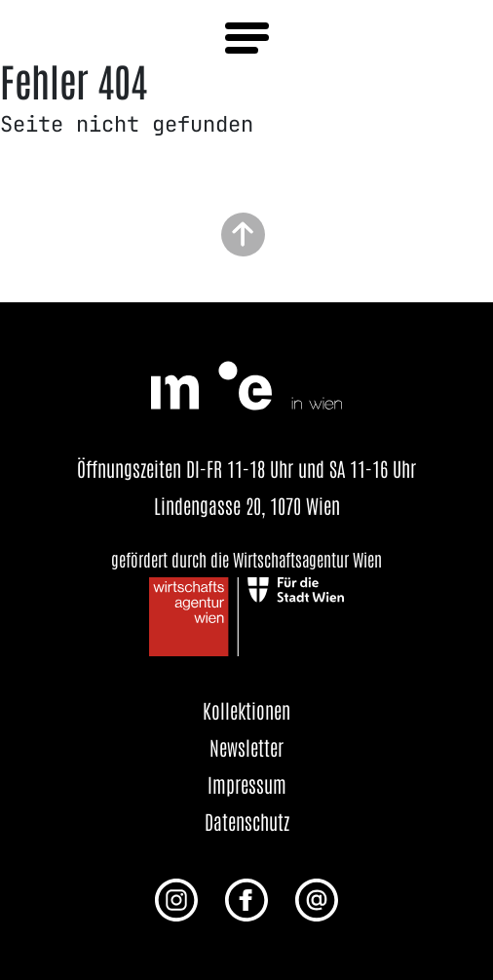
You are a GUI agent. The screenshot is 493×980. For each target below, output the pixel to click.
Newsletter (246, 747)
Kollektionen (246, 710)
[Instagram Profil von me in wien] (176, 898)
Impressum (247, 784)
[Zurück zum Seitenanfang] (243, 233)
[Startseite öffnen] (246, 382)
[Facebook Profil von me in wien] (246, 898)
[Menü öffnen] (247, 38)
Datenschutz (247, 821)
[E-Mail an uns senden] (317, 898)
